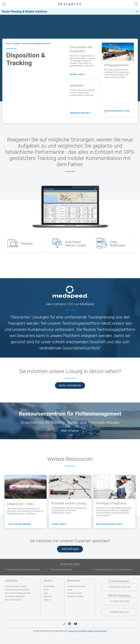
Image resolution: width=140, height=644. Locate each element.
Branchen (74, 581)
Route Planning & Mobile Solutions (25, 11)
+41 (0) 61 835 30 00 (119, 601)
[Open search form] (136, 4)
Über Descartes (49, 586)
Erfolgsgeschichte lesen (118, 112)
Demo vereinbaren (70, 385)
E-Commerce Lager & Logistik (15, 586)
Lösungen (16, 44)
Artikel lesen (77, 75)
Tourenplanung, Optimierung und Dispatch (22, 570)
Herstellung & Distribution (76, 586)
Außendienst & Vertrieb (75, 596)
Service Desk (48, 596)
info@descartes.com (119, 612)
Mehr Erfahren (70, 431)
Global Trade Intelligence (14, 600)
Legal (45, 593)
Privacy (46, 590)
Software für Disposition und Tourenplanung (113, 570)
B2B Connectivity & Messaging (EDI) (18, 593)
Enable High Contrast (78, 631)
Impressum (48, 600)
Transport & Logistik (74, 593)
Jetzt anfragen (70, 549)
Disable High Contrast (97, 631)
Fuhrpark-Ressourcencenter (61, 570)
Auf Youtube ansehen (20, 524)
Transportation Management (15, 596)
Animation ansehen (80, 113)
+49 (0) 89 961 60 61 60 (119, 587)
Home (9, 44)
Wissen (48, 581)
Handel (70, 590)
